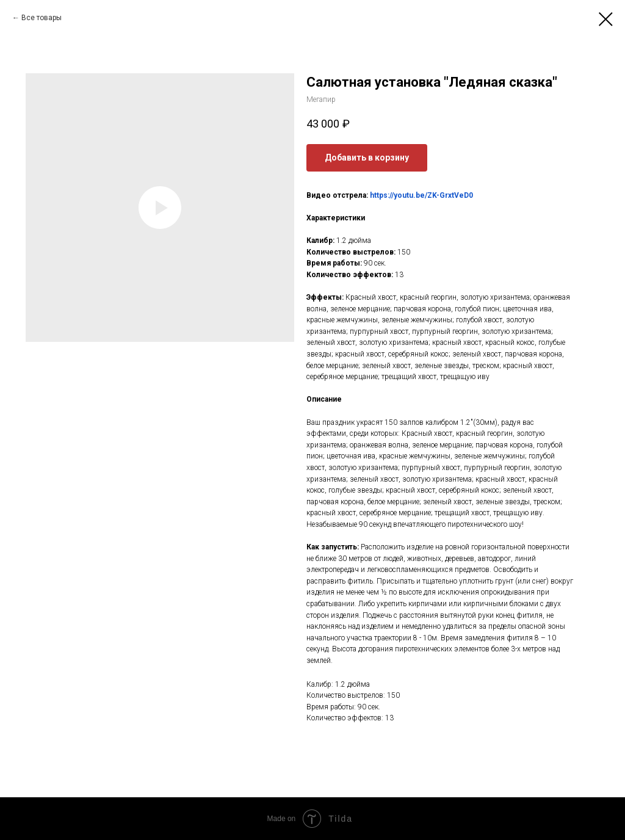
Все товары (42, 18)
